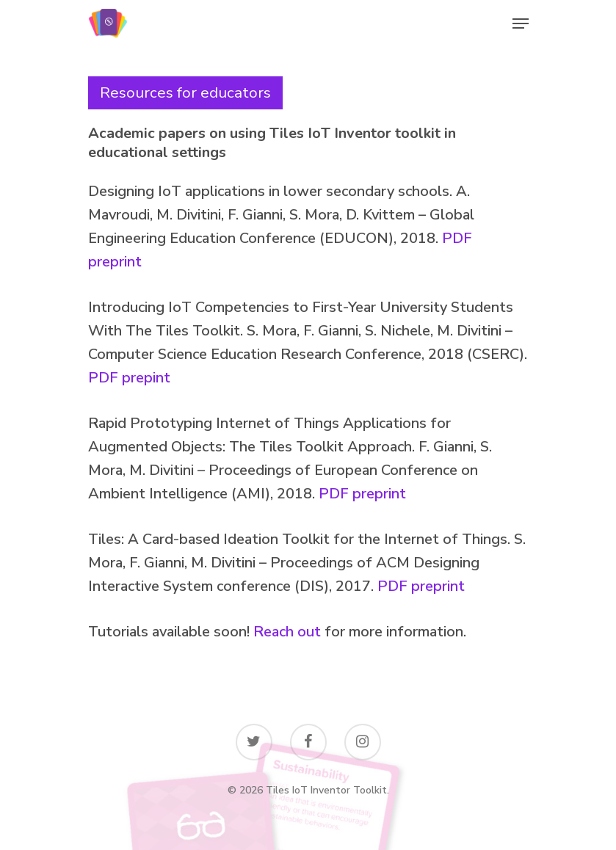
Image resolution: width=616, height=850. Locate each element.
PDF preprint (362, 494)
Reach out (287, 632)
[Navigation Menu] (521, 23)
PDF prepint (129, 378)
